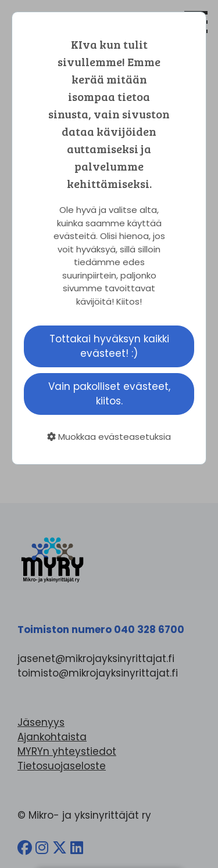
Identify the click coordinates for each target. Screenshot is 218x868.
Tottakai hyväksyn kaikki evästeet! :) (109, 346)
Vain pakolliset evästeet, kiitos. (109, 394)
